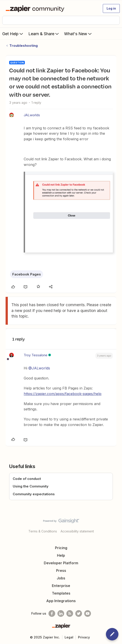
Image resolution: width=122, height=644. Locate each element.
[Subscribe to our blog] (70, 613)
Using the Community (31, 486)
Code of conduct (27, 479)
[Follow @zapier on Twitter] (79, 613)
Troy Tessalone (36, 355)
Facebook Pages (27, 274)
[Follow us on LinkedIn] (61, 613)
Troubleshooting (24, 46)
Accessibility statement (77, 531)
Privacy (84, 637)
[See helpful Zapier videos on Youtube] (88, 613)
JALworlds (32, 115)
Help (61, 555)
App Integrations (61, 601)
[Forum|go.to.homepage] (36, 8)
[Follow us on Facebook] (52, 613)
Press (61, 571)
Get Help (13, 34)
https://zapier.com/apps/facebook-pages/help (63, 394)
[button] (111, 8)
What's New (78, 34)
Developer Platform (61, 563)
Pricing (61, 548)
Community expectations (34, 494)
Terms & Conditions (43, 531)
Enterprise (61, 586)
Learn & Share (44, 34)
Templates (61, 593)
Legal (69, 637)
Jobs (61, 578)
